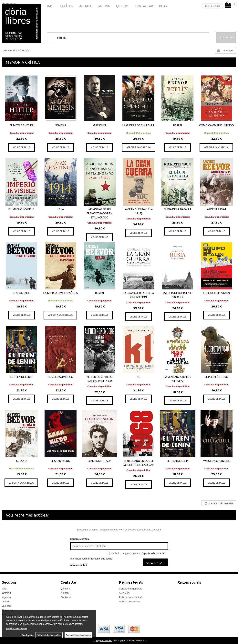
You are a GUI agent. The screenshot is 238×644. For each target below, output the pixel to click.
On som (65, 593)
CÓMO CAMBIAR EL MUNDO (217, 125)
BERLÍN (178, 125)
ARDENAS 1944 (216, 209)
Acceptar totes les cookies (78, 635)
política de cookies (17, 629)
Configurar (28, 635)
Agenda (85, 6)
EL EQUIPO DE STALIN (216, 293)
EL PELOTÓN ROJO (216, 377)
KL (138, 377)
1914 (60, 209)
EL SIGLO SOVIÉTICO (61, 377)
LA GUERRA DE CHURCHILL (139, 125)
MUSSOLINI (99, 125)
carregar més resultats (221, 503)
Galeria (104, 6)
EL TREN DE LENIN (21, 377)
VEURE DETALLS (21, 147)
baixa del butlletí (78, 565)
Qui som (122, 6)
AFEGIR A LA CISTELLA (139, 147)
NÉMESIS (60, 125)
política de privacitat (155, 553)
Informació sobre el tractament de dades (91, 559)
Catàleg (66, 6)
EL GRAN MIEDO (60, 461)
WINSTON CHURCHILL (217, 461)
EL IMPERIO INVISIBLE (21, 209)
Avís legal (125, 593)
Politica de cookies (130, 602)
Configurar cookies (103, 640)
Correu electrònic (80, 539)
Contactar (144, 6)
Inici (50, 6)
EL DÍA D (21, 461)
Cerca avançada (226, 38)
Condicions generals (131, 589)
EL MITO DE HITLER (21, 125)
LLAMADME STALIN (100, 461)
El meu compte (213, 6)
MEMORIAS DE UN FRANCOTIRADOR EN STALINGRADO (100, 213)
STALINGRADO (21, 293)
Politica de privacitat (130, 597)
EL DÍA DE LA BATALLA (178, 209)
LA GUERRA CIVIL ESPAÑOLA (61, 293)
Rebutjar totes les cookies (49, 635)
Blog (163, 6)
